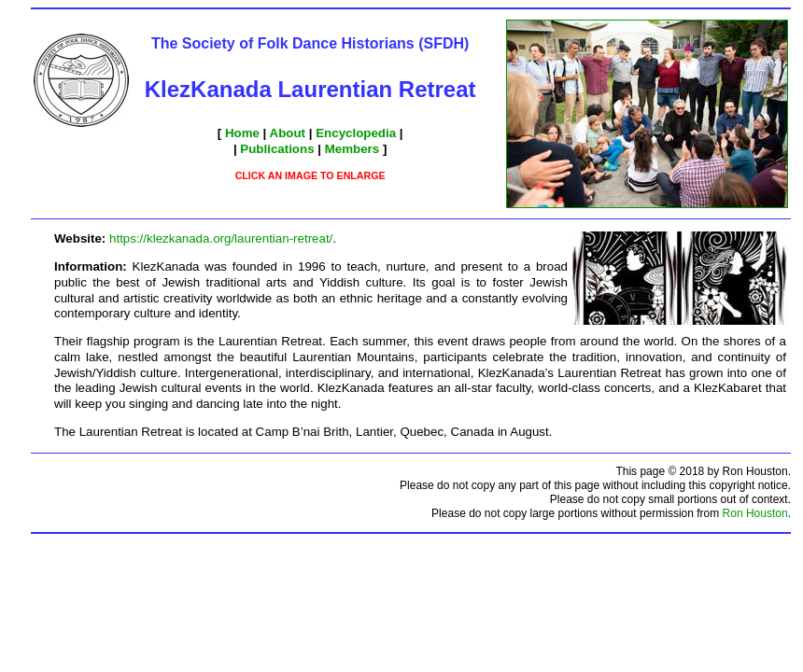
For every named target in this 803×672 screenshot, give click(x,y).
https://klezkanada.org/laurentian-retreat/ (221, 238)
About (288, 133)
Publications (277, 149)
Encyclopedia (356, 133)
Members (352, 149)
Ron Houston (755, 513)
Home (242, 133)
